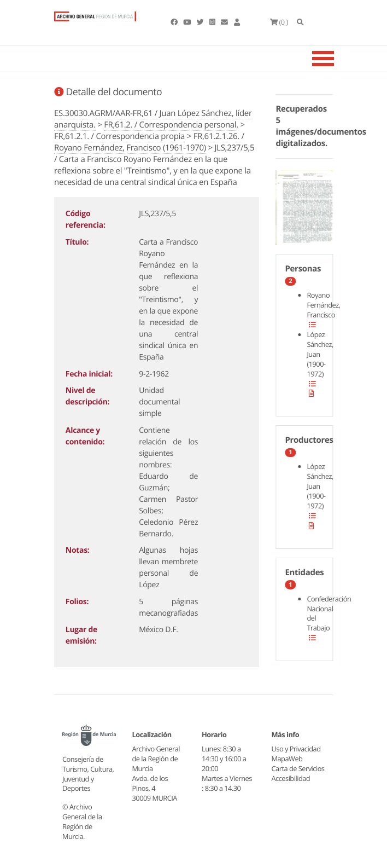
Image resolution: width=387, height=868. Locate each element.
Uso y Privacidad (296, 749)
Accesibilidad (291, 778)
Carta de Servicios (298, 768)
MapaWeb (287, 759)
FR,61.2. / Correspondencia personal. (171, 125)
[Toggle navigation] (337, 59)
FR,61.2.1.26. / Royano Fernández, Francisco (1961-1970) (149, 142)
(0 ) (279, 22)
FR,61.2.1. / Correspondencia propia (119, 136)
